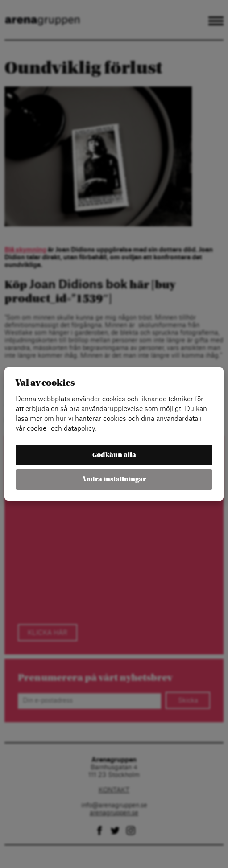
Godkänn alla (114, 455)
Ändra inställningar (114, 479)
